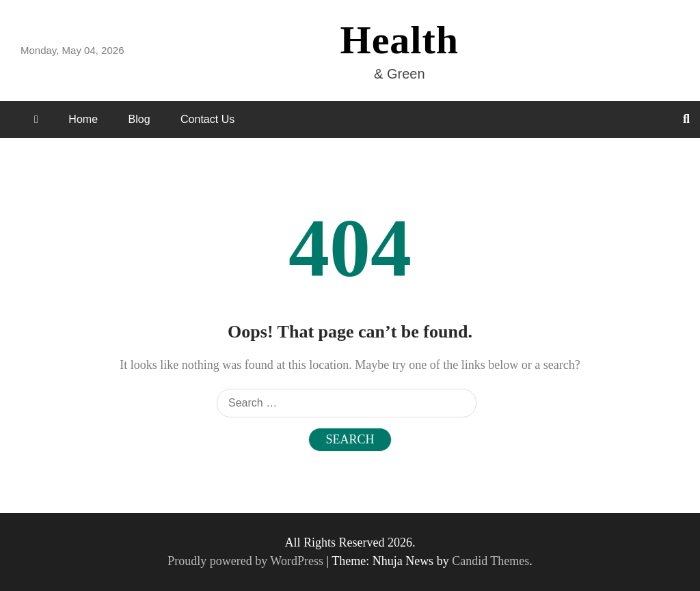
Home (83, 119)
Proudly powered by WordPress (247, 561)
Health (400, 40)
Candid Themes (490, 561)
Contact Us (207, 119)
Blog (139, 119)
